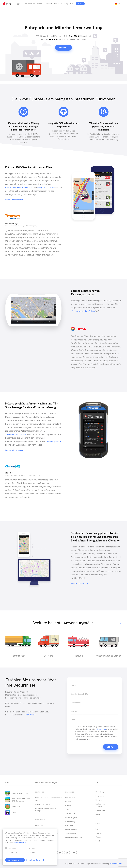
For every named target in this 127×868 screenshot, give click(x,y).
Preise (98, 829)
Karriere (99, 800)
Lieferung (69, 802)
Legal (98, 841)
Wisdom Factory (116, 864)
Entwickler (58, 4)
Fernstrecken (70, 798)
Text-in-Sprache (53, 441)
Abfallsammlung (71, 834)
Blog (66, 4)
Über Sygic (100, 792)
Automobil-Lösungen (43, 804)
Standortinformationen (74, 838)
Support (49, 4)
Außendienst (70, 814)
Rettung (68, 806)
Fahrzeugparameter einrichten (19, 187)
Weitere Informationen (14, 200)
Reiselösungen (71, 826)
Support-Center (29, 715)
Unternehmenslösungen (33, 4)
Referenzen (100, 796)
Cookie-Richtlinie (20, 843)
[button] (120, 623)
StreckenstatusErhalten (16, 434)
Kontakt (63, 48)
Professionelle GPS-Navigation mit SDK (48, 799)
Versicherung (70, 822)
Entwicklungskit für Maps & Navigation (46, 809)
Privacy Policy (101, 729)
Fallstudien (39, 825)
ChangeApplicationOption (83, 311)
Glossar (98, 837)
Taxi (67, 810)
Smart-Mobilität (71, 830)
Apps (18, 4)
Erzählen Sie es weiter (100, 805)
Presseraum (100, 810)
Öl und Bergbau (71, 818)
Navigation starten (46, 187)
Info (72, 4)
